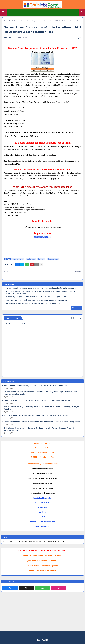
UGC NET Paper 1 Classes (42, 474)
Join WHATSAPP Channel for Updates (42, 566)
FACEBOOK (28, 556)
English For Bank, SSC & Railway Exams (42, 464)
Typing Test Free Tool (42, 443)
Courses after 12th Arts (42, 483)
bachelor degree (18, 259)
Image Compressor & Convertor (42, 448)
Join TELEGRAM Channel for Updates (43, 561)
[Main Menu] (3, 12)
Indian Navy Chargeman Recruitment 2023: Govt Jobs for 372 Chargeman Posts (37, 297)
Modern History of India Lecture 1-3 (42, 478)
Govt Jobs (41, 259)
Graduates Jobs (14, 21)
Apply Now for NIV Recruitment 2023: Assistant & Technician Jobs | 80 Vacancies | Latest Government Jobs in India (40, 292)
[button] (82, 12)
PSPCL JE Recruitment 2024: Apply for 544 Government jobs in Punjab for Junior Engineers (41, 288)
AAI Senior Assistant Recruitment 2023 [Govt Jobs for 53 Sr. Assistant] (33, 303)
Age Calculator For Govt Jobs (42, 452)
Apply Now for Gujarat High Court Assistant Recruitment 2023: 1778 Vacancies (36, 300)
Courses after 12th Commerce (43, 493)
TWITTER (48, 556)
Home (6, 21)
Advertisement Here (43, 237)
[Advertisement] (42, 613)
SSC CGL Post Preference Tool (42, 457)
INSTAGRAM (38, 556)
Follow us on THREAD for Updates (42, 571)
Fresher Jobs (31, 259)
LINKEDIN (58, 556)
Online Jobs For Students (43, 469)
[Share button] (41, 265)
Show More (77, 308)
